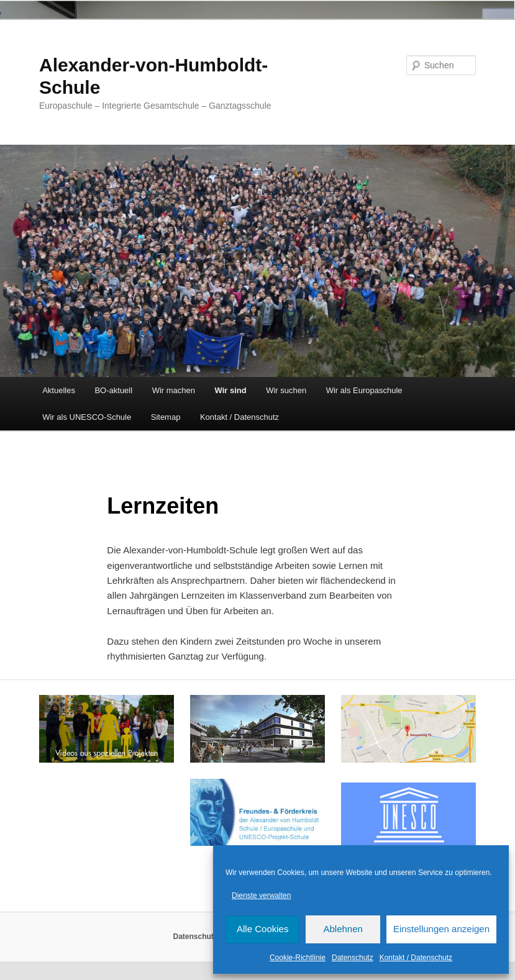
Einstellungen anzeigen (441, 929)
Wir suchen (286, 390)
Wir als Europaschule (364, 390)
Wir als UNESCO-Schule (87, 417)
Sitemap (166, 417)
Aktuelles (59, 390)
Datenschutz (353, 958)
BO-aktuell (113, 390)
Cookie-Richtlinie (298, 958)
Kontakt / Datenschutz (416, 958)
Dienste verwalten (261, 896)
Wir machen (174, 390)
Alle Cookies (262, 929)
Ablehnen (343, 929)
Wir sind (231, 390)
